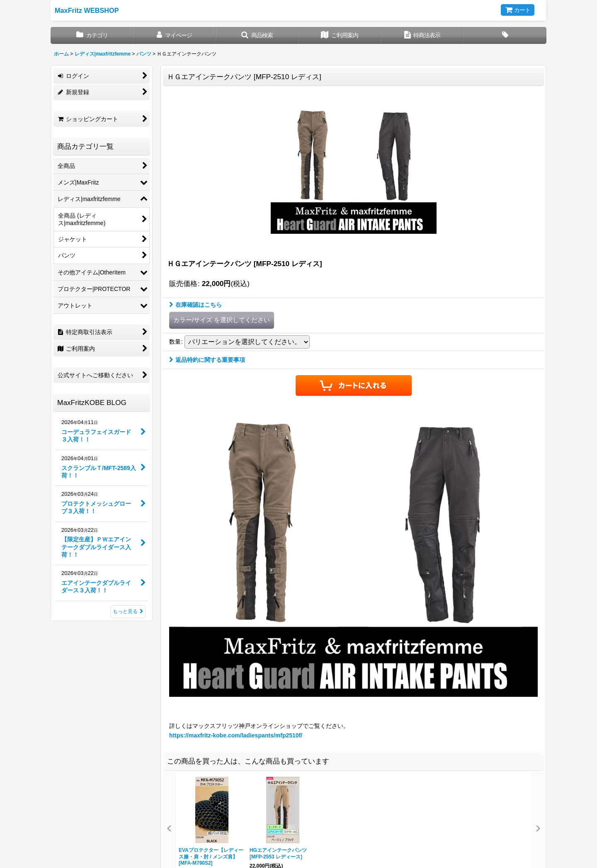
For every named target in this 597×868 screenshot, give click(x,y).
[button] (257, 35)
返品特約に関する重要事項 (207, 360)
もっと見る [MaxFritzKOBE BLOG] (128, 611)
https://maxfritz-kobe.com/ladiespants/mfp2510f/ (236, 735)
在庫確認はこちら (195, 305)
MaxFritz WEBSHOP (87, 10)
